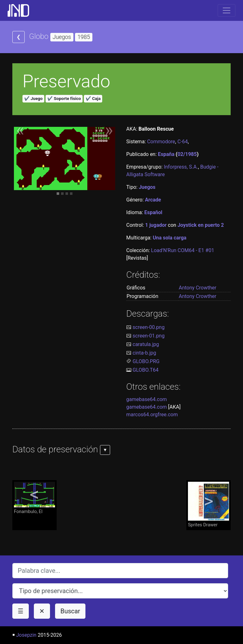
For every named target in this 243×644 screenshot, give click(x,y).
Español (153, 212)
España (166, 154)
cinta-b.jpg (144, 353)
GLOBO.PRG (146, 361)
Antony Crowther (198, 288)
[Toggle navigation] (227, 10)
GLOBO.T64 (146, 370)
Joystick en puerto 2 (201, 225)
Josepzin (26, 635)
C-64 (183, 142)
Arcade (153, 200)
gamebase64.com (146, 399)
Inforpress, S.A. (181, 167)
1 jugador (156, 225)
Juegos (147, 187)
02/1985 (187, 154)
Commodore (161, 142)
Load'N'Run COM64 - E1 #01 (183, 250)
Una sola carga (170, 238)
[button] (20, 133)
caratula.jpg (146, 344)
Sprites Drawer (209, 505)
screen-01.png (149, 336)
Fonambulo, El (34, 498)
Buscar (70, 611)
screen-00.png (149, 327)
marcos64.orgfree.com (152, 415)
